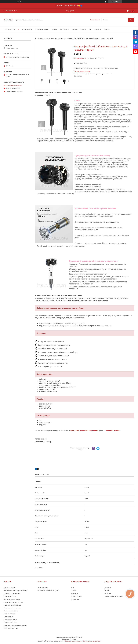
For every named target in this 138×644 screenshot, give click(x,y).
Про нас (107, 29)
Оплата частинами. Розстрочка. (49, 590)
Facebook (108, 593)
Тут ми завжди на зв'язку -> (114, 596)
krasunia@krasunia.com (14, 85)
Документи (75, 599)
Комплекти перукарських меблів (15, 625)
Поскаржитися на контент (74, 641)
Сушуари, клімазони (11, 628)
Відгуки (54, 29)
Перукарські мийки (11, 620)
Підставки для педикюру (12, 605)
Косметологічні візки (11, 611)
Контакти (98, 29)
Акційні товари (27, 29)
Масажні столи (9, 617)
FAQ (90, 29)
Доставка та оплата (79, 29)
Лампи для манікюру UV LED (13, 602)
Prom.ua (80, 637)
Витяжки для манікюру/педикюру (15, 590)
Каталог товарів (10, 587)
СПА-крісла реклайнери (12, 593)
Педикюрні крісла (10, 596)
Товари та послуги (10, 29)
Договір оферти (76, 596)
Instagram (108, 587)
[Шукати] (131, 20)
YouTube (107, 590)
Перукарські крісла (11, 623)
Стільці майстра (9, 614)
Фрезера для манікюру (12, 599)
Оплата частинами (42, 29)
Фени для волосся (60, 38)
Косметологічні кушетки (12, 608)
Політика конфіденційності (92, 641)
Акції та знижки (43, 587)
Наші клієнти (64, 29)
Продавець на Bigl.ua (69, 639)
